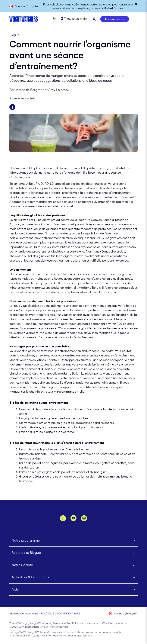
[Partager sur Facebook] (12, 107)
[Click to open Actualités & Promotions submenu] (73, 577)
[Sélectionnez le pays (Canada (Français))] (123, 614)
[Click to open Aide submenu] (73, 590)
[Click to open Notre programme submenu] (73, 541)
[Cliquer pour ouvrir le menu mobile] (134, 19)
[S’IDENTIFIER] (94, 19)
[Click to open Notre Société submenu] (73, 565)
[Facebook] (63, 518)
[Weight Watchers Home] (23, 19)
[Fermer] (136, 4)
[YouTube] (73, 518)
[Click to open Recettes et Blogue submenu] (73, 553)
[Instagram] (84, 518)
